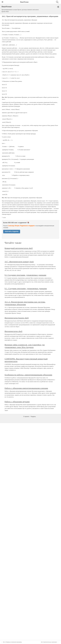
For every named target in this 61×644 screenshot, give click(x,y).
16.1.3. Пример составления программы (12, 642)
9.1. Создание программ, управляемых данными (26, 288)
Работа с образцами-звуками (17, 402)
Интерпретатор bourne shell (17, 318)
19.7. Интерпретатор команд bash (19, 262)
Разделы (33, 417)
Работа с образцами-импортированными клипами (26, 388)
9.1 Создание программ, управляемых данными (25, 275)
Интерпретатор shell (13, 331)
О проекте (26, 417)
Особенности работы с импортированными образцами (28, 375)
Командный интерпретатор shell (19, 248)
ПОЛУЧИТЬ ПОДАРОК (12, 232)
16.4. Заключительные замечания (49, 642)
